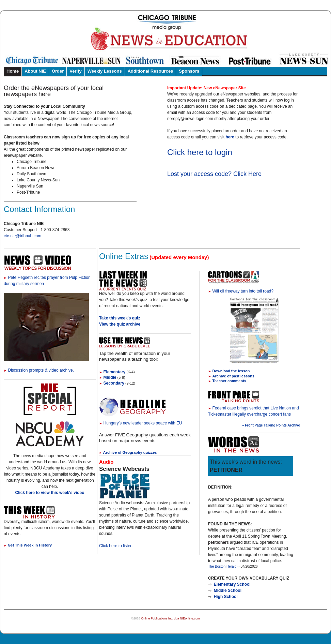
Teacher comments (229, 381)
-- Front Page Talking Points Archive (271, 425)
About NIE (35, 71)
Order (58, 71)
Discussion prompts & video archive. (39, 370)
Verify (75, 71)
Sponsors (189, 71)
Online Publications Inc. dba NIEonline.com (170, 618)
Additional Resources (151, 71)
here (230, 137)
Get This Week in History (28, 545)
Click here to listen (116, 546)
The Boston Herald (222, 566)
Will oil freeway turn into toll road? (241, 291)
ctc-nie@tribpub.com (22, 236)
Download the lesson (231, 371)
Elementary (112, 372)
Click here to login (200, 152)
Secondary (112, 383)
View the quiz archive (120, 324)
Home (13, 71)
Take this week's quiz (120, 318)
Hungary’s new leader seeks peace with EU (141, 423)
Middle (108, 377)
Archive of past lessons (234, 376)
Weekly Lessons (105, 71)
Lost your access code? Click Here (214, 174)
